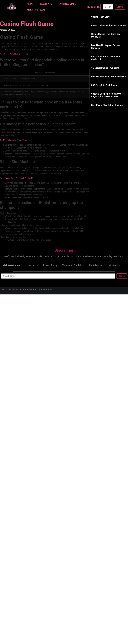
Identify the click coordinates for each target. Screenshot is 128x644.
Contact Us (115, 265)
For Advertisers (97, 265)
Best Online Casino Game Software (109, 76)
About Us (34, 265)
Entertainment (69, 4)
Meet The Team (36, 10)
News (31, 4)
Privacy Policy (50, 265)
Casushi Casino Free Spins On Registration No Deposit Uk (106, 95)
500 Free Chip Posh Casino (105, 85)
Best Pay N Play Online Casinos (107, 105)
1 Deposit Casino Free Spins (105, 68)
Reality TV (47, 4)
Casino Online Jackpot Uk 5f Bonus (109, 25)
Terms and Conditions (73, 265)
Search (120, 7)
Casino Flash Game (27, 24)
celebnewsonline (11, 265)
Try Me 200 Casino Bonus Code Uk (15, 140)
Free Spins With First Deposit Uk (14, 54)
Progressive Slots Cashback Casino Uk (17, 178)
